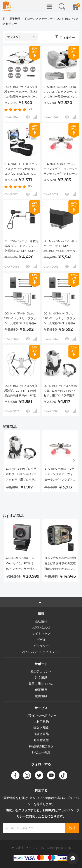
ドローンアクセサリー (38, 19)
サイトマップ (41, 634)
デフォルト (14, 37)
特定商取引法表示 (41, 746)
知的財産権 (41, 740)
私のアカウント (41, 672)
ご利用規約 (41, 722)
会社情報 (41, 621)
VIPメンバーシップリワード (41, 652)
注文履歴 (41, 678)
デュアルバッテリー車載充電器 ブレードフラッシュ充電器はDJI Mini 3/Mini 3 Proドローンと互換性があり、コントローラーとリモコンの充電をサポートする (21, 247)
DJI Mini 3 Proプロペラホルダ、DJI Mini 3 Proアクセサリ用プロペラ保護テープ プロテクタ (61, 391)
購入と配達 (41, 728)
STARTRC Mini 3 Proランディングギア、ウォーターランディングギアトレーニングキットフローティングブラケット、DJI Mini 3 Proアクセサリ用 (61, 170)
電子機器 (15, 19)
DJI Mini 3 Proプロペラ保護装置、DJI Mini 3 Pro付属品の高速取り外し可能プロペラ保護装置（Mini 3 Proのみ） (21, 391)
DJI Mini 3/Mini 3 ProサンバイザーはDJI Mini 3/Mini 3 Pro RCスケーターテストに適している (60, 247)
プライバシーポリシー (41, 716)
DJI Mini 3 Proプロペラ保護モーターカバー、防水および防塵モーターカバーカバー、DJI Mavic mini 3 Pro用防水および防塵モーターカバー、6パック (21, 92)
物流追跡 (41, 696)
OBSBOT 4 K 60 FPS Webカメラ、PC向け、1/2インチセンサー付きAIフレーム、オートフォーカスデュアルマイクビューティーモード (22, 564)
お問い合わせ (41, 628)
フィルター (67, 38)
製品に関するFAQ (41, 684)
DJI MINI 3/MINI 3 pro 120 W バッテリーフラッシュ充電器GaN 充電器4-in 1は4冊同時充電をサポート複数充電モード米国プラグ (61, 319)
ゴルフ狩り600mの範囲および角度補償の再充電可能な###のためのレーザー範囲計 (60, 564)
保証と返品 (41, 734)
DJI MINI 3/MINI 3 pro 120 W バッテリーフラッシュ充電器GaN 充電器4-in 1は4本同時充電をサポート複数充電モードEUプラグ (21, 319)
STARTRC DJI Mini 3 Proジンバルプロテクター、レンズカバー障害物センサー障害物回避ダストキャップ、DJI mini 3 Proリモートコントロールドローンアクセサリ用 (61, 92)
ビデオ (41, 640)
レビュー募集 (41, 753)
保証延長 (41, 690)
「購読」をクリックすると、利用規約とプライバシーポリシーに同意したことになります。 (41, 813)
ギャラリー (41, 646)
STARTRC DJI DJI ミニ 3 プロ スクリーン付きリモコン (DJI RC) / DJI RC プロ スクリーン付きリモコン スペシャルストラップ (21, 170)
